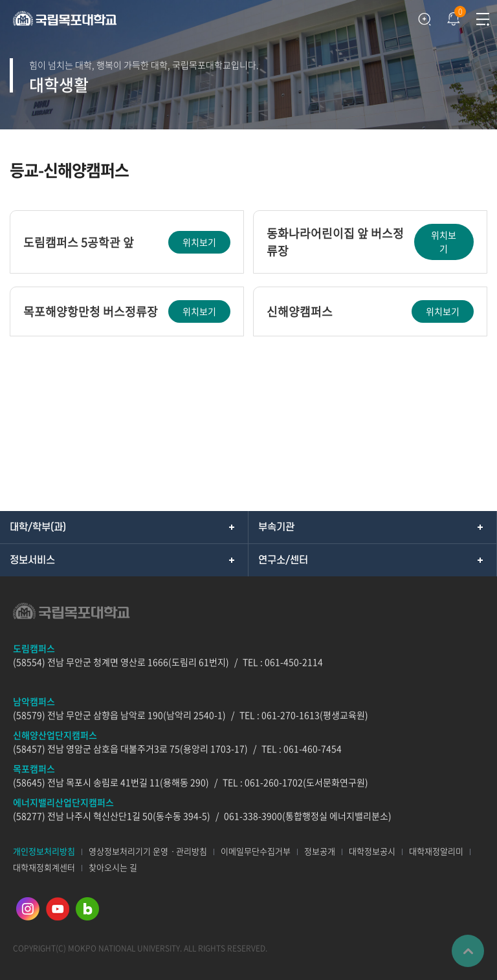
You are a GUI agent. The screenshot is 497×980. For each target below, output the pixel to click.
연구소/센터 (283, 560)
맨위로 (468, 951)
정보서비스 (32, 560)
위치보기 (199, 242)
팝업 (452, 16)
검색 (424, 19)
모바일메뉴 (482, 19)
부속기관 (276, 527)
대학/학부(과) (38, 527)
